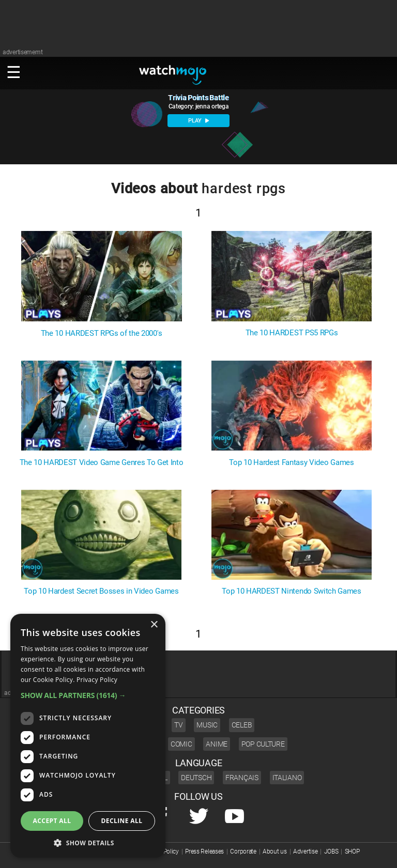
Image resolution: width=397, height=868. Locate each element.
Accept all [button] (52, 821)
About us (275, 851)
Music (207, 725)
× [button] (154, 625)
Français (242, 778)
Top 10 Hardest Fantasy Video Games (291, 463)
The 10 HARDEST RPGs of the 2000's (101, 334)
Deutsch (196, 778)
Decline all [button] (122, 821)
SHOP (352, 851)
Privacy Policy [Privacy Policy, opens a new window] (97, 680)
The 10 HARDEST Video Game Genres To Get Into (102, 463)
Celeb (242, 725)
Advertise (305, 851)
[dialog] (88, 736)
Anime (217, 744)
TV (178, 725)
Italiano (287, 778)
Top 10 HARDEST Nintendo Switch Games (291, 591)
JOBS (331, 851)
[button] (88, 695)
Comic (181, 744)
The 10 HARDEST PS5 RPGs (292, 333)
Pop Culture (263, 744)
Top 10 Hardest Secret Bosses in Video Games (101, 591)
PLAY (198, 121)
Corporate (243, 851)
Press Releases (204, 851)
